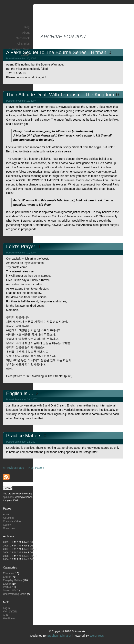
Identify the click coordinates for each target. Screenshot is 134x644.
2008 (6, 546)
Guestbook (23, 38)
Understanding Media (15, 594)
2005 (6, 556)
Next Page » (36, 468)
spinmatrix (9, 497)
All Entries (23, 44)
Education (8, 573)
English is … (20, 393)
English (7, 577)
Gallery (25, 55)
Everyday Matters (13, 580)
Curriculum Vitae (19, 49)
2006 (6, 553)
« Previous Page (14, 468)
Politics (7, 587)
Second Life (9, 591)
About (26, 33)
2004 (6, 559)
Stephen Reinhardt (59, 636)
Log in (6, 608)
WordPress (9, 618)
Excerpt (7, 584)
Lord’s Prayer (21, 246)
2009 (6, 542)
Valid (10, 612)
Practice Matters (24, 436)
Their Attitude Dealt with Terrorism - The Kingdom (61, 95)
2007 (6, 549)
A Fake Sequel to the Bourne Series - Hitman (57, 52)
